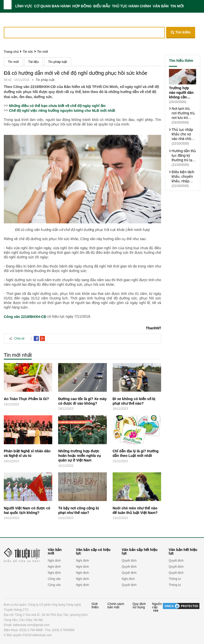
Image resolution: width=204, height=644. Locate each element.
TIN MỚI (177, 6)
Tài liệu (33, 62)
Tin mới (42, 52)
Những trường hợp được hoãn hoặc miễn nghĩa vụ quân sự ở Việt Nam (80, 456)
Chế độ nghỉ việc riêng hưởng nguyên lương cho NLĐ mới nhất (62, 111)
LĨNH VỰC (24, 6)
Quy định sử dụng (139, 606)
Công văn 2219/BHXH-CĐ (25, 317)
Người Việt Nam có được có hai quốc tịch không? (27, 510)
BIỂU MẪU (102, 6)
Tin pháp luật (58, 62)
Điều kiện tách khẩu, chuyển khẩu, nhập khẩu (183, 177)
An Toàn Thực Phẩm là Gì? (26, 399)
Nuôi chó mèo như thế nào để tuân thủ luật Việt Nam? (135, 510)
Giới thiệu (95, 606)
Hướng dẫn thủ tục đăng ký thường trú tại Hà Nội (184, 156)
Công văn (54, 579)
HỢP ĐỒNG (82, 6)
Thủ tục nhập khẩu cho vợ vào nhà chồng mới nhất (183, 134)
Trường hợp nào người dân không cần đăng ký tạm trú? (181, 93)
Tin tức (28, 52)
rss (156, 610)
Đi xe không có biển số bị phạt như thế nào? (134, 401)
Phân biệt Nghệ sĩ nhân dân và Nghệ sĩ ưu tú (27, 453)
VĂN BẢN (161, 6)
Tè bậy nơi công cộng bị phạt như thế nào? (78, 510)
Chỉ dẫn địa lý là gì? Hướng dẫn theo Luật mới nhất (136, 453)
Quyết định (129, 561)
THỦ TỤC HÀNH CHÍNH (131, 6)
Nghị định (54, 561)
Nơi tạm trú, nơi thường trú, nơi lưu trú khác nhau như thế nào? (183, 113)
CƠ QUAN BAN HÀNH (52, 6)
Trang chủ (11, 52)
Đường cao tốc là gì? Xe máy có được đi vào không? (82, 401)
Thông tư (175, 579)
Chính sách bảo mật (116, 606)
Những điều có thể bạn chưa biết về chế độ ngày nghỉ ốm (57, 106)
